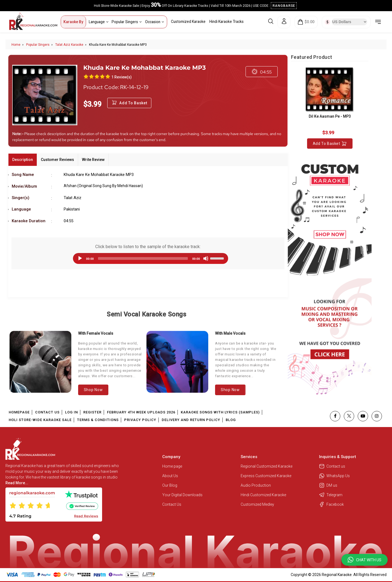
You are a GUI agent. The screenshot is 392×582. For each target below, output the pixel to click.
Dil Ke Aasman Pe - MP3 (330, 116)
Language (99, 22)
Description (23, 160)
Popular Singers (127, 22)
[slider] (143, 258)
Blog (231, 420)
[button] (365, 560)
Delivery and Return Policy (191, 420)
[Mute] (206, 258)
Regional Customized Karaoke (267, 466)
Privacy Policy (140, 420)
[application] (148, 258)
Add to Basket (330, 144)
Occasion (155, 22)
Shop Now (93, 390)
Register (92, 412)
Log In (71, 412)
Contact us (332, 466)
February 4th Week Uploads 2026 (141, 412)
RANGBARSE (284, 6)
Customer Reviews (57, 160)
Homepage (19, 412)
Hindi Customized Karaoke (264, 495)
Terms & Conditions (98, 420)
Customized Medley (258, 504)
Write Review (93, 160)
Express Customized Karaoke (266, 476)
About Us (170, 476)
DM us (328, 485)
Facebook (331, 504)
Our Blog (170, 485)
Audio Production (256, 485)
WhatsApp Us (334, 476)
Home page (172, 466)
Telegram (331, 495)
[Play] (80, 258)
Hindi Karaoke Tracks (226, 22)
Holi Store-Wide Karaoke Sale (40, 420)
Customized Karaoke (188, 22)
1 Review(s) (122, 77)
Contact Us (47, 412)
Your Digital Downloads (182, 495)
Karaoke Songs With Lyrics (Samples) (220, 412)
